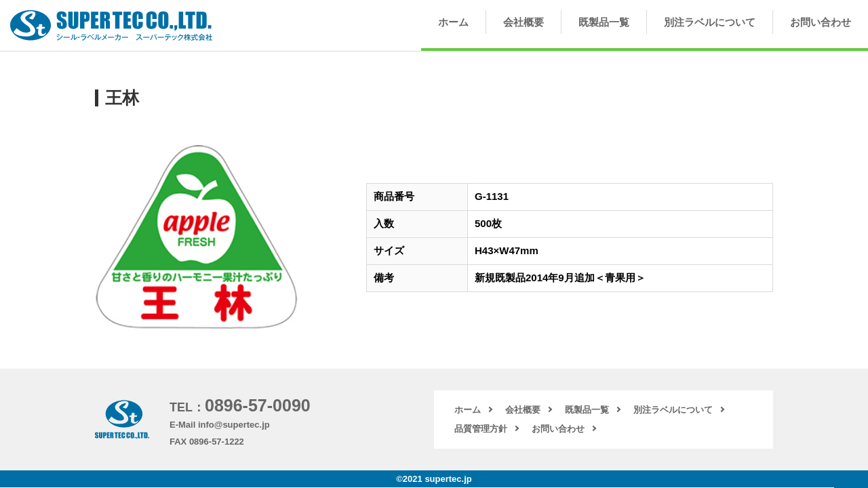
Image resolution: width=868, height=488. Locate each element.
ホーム (453, 22)
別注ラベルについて (710, 22)
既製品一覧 (604, 22)
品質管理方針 (481, 429)
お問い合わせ (821, 22)
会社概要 (524, 22)
